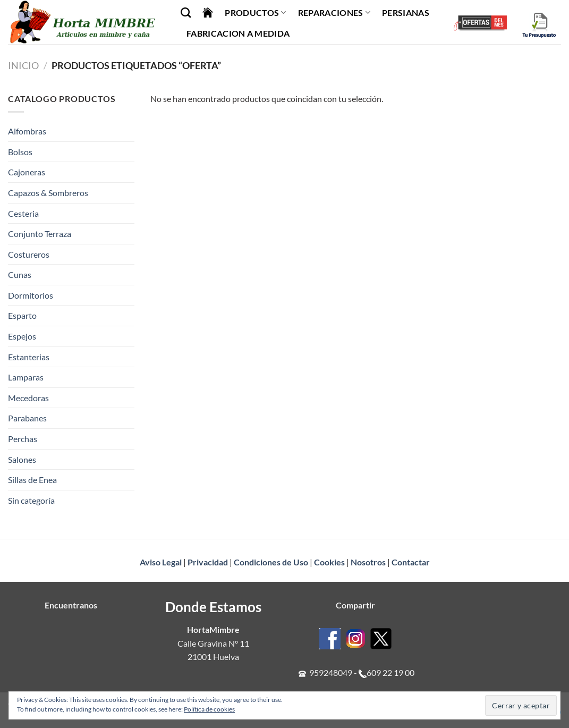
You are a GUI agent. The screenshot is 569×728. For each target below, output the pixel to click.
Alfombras (27, 131)
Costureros (29, 254)
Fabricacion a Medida (238, 33)
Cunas (20, 274)
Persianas (406, 12)
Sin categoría (31, 500)
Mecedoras (28, 398)
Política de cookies (209, 709)
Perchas (23, 439)
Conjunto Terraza (40, 234)
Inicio (23, 65)
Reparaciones (334, 13)
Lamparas (26, 377)
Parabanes (27, 418)
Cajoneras (27, 172)
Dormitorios (31, 295)
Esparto (22, 315)
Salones (22, 459)
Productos (255, 13)
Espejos (22, 336)
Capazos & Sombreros (48, 193)
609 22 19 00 (390, 672)
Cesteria (23, 213)
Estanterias (29, 357)
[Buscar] (186, 12)
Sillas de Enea (32, 480)
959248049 (331, 672)
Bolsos (20, 152)
